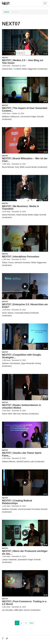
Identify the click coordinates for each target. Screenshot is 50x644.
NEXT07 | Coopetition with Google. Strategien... (22, 356)
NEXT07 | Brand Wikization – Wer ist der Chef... (25, 160)
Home (6, 12)
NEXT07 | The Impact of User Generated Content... (25, 109)
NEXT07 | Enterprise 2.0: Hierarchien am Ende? (25, 306)
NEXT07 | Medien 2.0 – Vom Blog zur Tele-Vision (23, 62)
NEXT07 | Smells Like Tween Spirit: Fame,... (22, 454)
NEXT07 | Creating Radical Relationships (17, 502)
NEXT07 (5, 58)
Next (32, 623)
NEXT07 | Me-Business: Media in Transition (20, 208)
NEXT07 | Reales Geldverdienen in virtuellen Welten (21, 406)
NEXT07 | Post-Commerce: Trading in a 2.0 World (24, 603)
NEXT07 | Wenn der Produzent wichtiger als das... (25, 552)
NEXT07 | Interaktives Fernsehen (21, 257)
